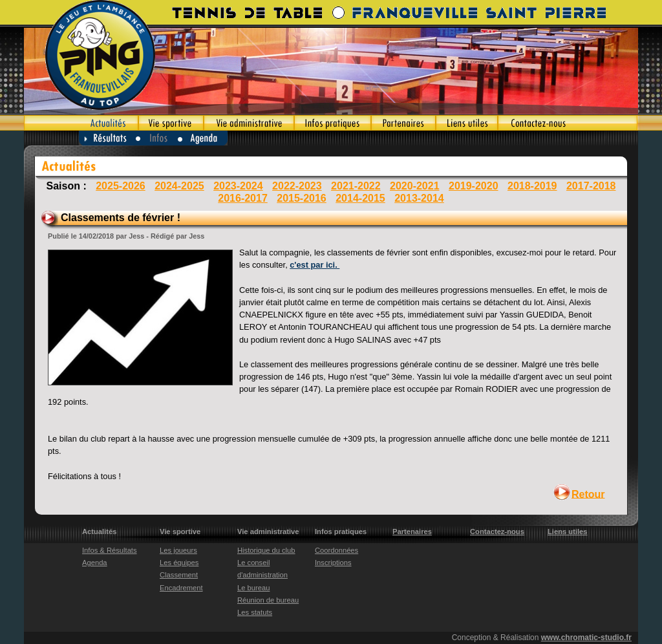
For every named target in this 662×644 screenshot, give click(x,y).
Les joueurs (178, 550)
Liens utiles (467, 123)
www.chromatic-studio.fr (586, 638)
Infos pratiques (333, 123)
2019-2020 (474, 186)
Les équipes (179, 563)
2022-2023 (297, 186)
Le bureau (253, 588)
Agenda (203, 138)
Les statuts (255, 612)
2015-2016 (302, 198)
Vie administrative (249, 123)
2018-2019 (532, 186)
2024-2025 (179, 186)
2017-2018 (591, 186)
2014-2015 (360, 198)
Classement (179, 575)
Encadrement (181, 588)
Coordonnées (336, 550)
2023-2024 (238, 186)
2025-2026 (121, 186)
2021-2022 (356, 186)
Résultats (107, 138)
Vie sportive (171, 123)
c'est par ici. (315, 265)
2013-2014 (419, 198)
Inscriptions (333, 563)
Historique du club (266, 550)
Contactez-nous (568, 123)
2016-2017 (243, 198)
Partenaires (403, 123)
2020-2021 (415, 186)
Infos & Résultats (110, 550)
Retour (588, 494)
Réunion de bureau (268, 600)
